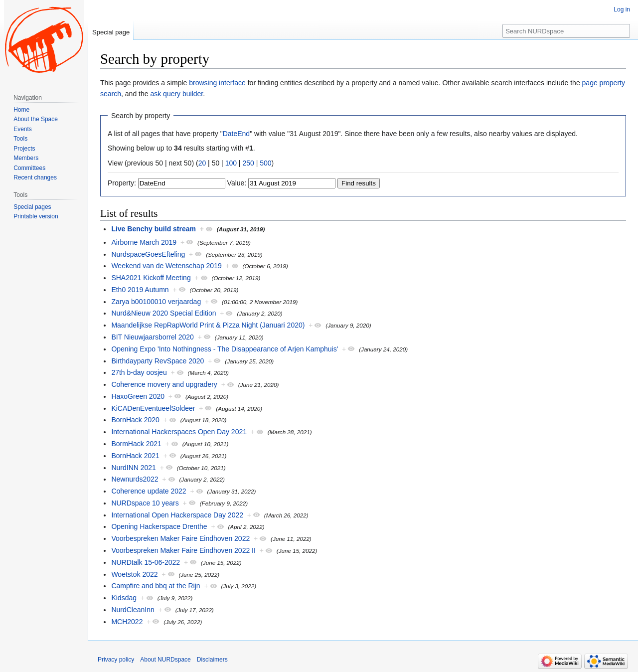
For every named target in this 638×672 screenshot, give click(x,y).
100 (231, 163)
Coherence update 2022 (149, 491)
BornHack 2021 (135, 456)
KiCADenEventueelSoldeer (153, 408)
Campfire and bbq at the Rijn (156, 586)
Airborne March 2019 (144, 242)
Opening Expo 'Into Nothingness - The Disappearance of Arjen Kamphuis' (225, 349)
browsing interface (217, 83)
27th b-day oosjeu (139, 372)
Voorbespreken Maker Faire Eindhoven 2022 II (183, 550)
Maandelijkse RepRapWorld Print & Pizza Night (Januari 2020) (208, 325)
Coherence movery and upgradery (164, 384)
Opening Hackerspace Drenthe (159, 526)
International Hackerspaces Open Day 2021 (179, 432)
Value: (237, 183)
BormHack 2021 (136, 444)
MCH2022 (127, 622)
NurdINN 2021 (134, 468)
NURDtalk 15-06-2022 (146, 562)
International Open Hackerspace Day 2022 (177, 515)
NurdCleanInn (133, 610)
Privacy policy (116, 660)
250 (248, 163)
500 (265, 163)
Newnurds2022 (135, 479)
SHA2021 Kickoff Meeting (151, 278)
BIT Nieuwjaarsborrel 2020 (153, 337)
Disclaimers (212, 660)
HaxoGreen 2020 (138, 396)
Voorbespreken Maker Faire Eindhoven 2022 (180, 538)
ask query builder (176, 94)
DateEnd (236, 134)
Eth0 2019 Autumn (140, 290)
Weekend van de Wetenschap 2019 (166, 266)
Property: (122, 183)
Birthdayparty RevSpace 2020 (158, 361)
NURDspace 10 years (145, 503)
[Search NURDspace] (566, 31)
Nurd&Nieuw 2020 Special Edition (163, 313)
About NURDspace (165, 660)
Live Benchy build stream (154, 229)
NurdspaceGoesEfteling (148, 254)
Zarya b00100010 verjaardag (156, 302)
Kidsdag (124, 598)
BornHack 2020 (135, 420)
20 (202, 163)
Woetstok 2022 (134, 574)
